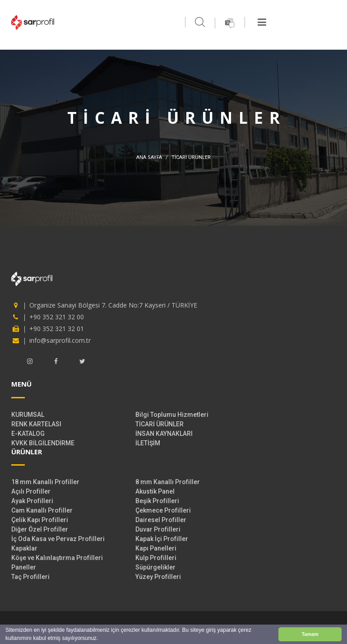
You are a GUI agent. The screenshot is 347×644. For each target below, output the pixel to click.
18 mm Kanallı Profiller (45, 482)
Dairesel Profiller (161, 520)
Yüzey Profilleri (158, 577)
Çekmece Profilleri (163, 510)
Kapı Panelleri (156, 548)
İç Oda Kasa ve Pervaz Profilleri (58, 539)
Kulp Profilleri (156, 558)
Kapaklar (24, 548)
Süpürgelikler (155, 567)
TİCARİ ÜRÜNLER (160, 424)
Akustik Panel (155, 491)
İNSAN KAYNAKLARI (164, 434)
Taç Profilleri (30, 577)
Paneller (24, 567)
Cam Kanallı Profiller (42, 510)
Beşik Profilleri (157, 501)
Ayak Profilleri (32, 501)
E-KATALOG (28, 434)
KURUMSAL (28, 415)
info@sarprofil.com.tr (60, 340)
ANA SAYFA (149, 157)
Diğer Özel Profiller (40, 529)
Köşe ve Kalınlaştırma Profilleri (57, 558)
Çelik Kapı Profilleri (40, 520)
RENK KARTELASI (36, 424)
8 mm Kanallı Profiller (168, 482)
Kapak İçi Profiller (162, 539)
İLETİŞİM (148, 443)
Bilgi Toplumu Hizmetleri (172, 415)
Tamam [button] (310, 634)
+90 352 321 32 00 (57, 317)
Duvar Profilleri (158, 529)
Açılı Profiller (31, 491)
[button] (101, 639)
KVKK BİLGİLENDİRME (43, 443)
